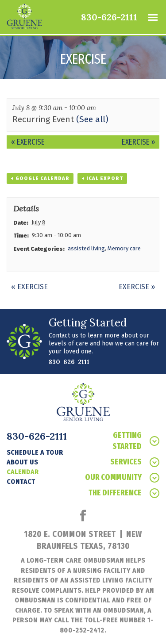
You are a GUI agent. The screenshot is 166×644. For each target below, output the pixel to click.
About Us (22, 462)
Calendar (23, 472)
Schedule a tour (35, 452)
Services (135, 462)
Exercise (28, 142)
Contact (21, 482)
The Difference (124, 493)
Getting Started (136, 441)
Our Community (122, 477)
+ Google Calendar (40, 178)
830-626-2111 (109, 17)
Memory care (124, 248)
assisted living (86, 248)
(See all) (92, 119)
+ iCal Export (102, 178)
